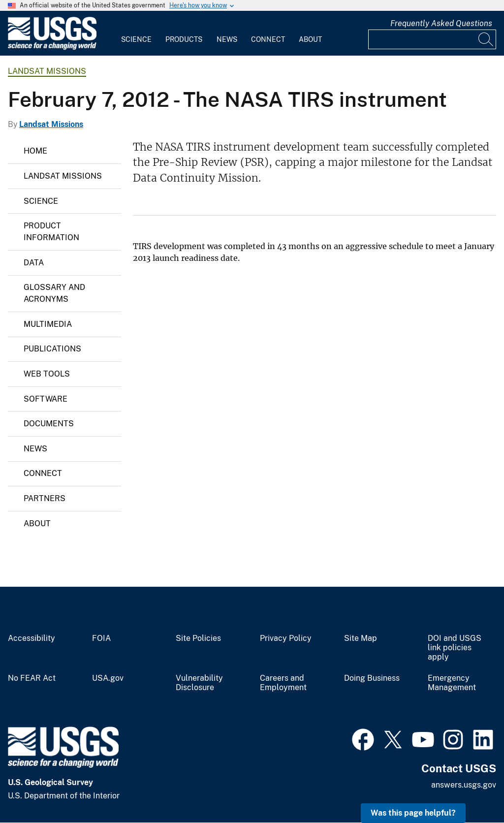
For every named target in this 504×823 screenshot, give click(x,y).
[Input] (432, 39)
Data (34, 263)
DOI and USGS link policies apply (455, 648)
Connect (268, 39)
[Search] (486, 39)
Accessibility (31, 638)
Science (136, 39)
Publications (52, 349)
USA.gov (108, 678)
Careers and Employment (283, 683)
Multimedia (48, 324)
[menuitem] (136, 33)
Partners (45, 498)
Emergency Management (452, 683)
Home (35, 151)
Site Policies (198, 638)
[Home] (52, 47)
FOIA (101, 638)
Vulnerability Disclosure (199, 683)
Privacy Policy (286, 638)
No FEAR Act (32, 678)
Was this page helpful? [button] (413, 813)
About (310, 39)
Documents (49, 424)
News (227, 39)
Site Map (361, 638)
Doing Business (372, 678)
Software (46, 399)
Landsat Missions (47, 71)
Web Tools (47, 374)
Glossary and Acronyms (54, 293)
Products (184, 39)
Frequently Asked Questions (441, 23)
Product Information (51, 232)
